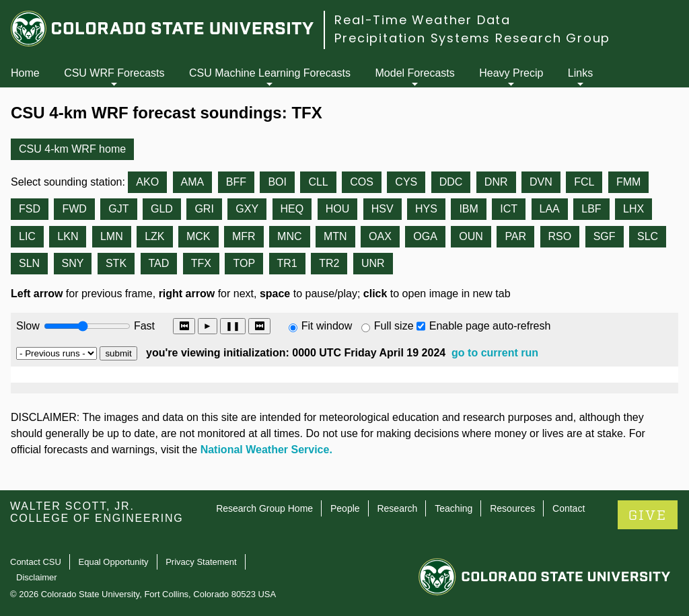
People (345, 508)
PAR (515, 236)
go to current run (495, 353)
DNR (496, 182)
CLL (318, 182)
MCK (198, 236)
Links (580, 73)
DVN (541, 182)
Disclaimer (37, 577)
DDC (451, 182)
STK (116, 263)
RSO (560, 236)
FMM (628, 182)
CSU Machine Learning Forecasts (270, 73)
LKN (68, 236)
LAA (550, 209)
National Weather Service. (266, 450)
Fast (143, 326)
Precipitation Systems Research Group (472, 38)
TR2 (329, 263)
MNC (289, 236)
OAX (380, 236)
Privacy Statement (201, 562)
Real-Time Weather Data (423, 20)
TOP (244, 263)
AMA (193, 182)
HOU (338, 209)
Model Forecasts (415, 73)
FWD (74, 209)
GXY (247, 209)
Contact (569, 508)
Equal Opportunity (114, 562)
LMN (112, 236)
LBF (591, 209)
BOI (277, 182)
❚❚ (233, 326)
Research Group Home (264, 508)
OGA (425, 236)
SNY (73, 263)
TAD (159, 263)
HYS (426, 209)
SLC (648, 236)
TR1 (287, 263)
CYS (406, 182)
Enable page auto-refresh (490, 326)
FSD (30, 209)
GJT (118, 209)
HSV (383, 209)
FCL (584, 182)
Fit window (327, 326)
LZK (154, 236)
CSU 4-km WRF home (72, 149)
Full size (394, 326)
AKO (147, 182)
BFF (236, 182)
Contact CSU (36, 562)
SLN (29, 263)
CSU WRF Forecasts (114, 73)
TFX (201, 263)
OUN (471, 236)
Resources (512, 508)
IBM (468, 209)
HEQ (292, 209)
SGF (605, 236)
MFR (244, 236)
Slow (28, 326)
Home (25, 73)
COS (362, 182)
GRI (204, 209)
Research (397, 508)
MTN (335, 236)
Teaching (454, 508)
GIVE (648, 515)
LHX (633, 209)
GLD (162, 209)
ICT (509, 209)
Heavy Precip (511, 73)
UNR (373, 263)
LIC (27, 236)
